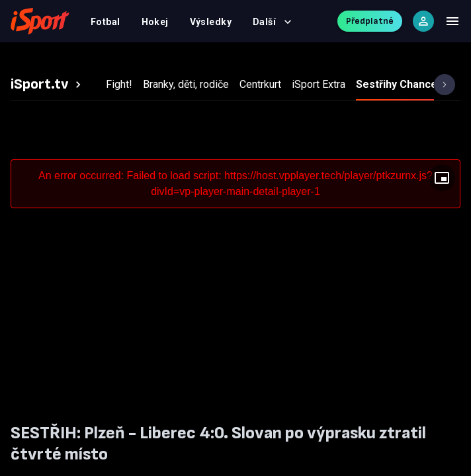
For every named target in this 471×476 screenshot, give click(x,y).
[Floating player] (442, 178)
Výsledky (211, 22)
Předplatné (370, 21)
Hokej (155, 22)
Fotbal (106, 22)
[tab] (48, 85)
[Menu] (452, 21)
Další (272, 22)
